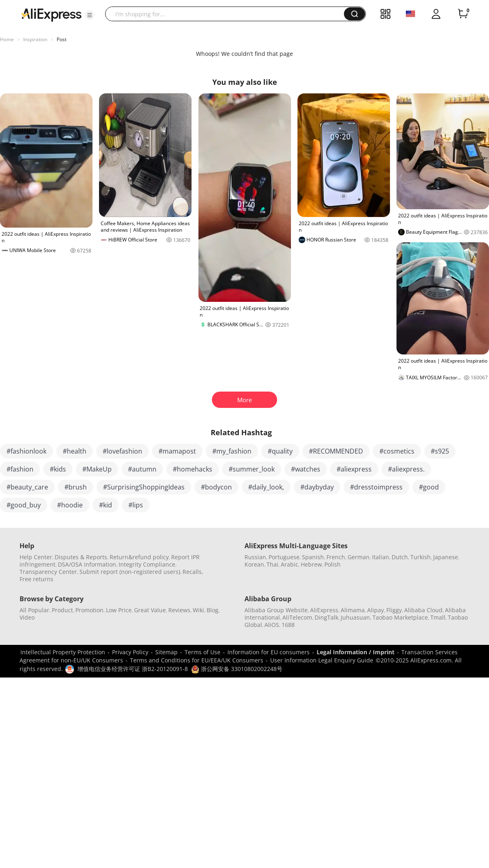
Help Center (36, 557)
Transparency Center (48, 572)
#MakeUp (97, 469)
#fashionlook (26, 451)
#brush (76, 487)
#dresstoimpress (376, 487)
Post (62, 39)
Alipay (376, 610)
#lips (136, 505)
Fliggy (394, 610)
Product (62, 610)
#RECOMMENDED (336, 451)
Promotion (89, 610)
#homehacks (193, 469)
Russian (255, 557)
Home (7, 39)
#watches (306, 469)
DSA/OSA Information (87, 564)
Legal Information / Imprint (356, 652)
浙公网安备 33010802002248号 (237, 669)
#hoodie (70, 505)
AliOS (272, 625)
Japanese (446, 557)
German (359, 557)
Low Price (119, 610)
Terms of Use (203, 652)
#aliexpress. (406, 469)
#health (75, 451)
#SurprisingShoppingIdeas (144, 487)
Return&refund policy (139, 557)
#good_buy (24, 505)
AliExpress (324, 610)
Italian (381, 557)
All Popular (34, 610)
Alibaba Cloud (423, 610)
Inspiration (35, 39)
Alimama (353, 610)
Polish (333, 564)
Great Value (150, 610)
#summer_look (252, 469)
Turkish (421, 557)
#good (429, 487)
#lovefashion (122, 451)
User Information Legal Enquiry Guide (322, 660)
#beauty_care (27, 487)
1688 (288, 625)
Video (27, 617)
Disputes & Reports (81, 557)
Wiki (198, 610)
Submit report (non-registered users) (130, 572)
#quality (280, 451)
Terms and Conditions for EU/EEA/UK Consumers (197, 660)
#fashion (20, 469)
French (336, 557)
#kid (106, 505)
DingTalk (326, 617)
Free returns (36, 579)
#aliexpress (354, 469)
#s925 (440, 451)
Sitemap (166, 652)
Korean (254, 564)
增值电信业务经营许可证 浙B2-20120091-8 (133, 669)
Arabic (290, 564)
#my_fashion (232, 451)
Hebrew (311, 564)
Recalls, (193, 572)
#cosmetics (397, 451)
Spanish (313, 557)
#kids (58, 469)
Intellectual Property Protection (63, 652)
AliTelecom (297, 617)
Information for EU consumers (269, 652)
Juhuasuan (355, 617)
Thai (272, 564)
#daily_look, (266, 487)
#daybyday (317, 487)
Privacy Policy (130, 652)
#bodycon (216, 487)
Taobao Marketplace (400, 617)
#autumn (142, 469)
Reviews (179, 610)
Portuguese (284, 557)
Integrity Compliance (147, 564)
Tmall (438, 617)
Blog (213, 610)
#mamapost (177, 451)
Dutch (400, 557)
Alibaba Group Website (276, 610)
